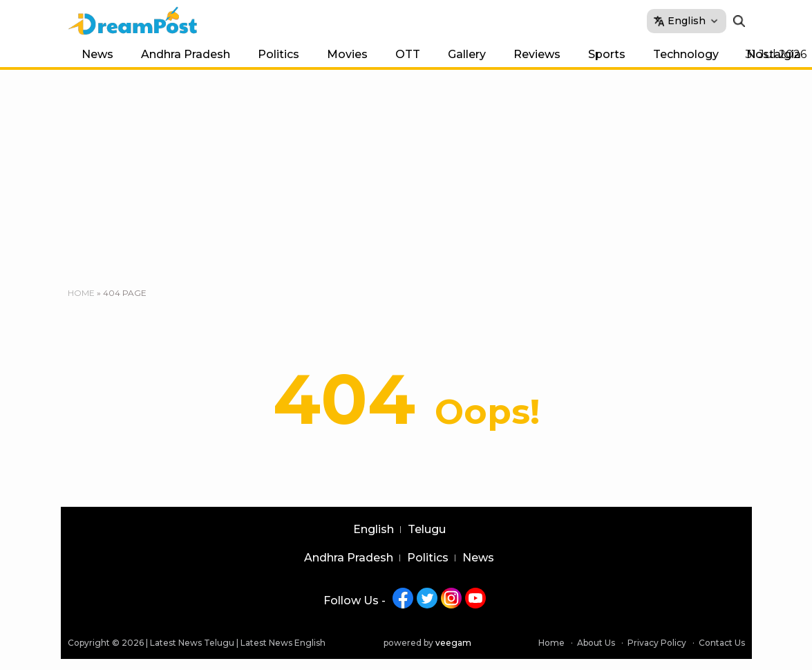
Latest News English (283, 643)
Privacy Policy (657, 643)
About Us (596, 643)
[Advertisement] (406, 174)
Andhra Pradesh (186, 54)
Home (81, 293)
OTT (408, 54)
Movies (347, 54)
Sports (607, 54)
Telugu (427, 530)
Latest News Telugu (192, 643)
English (374, 530)
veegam (453, 643)
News (97, 54)
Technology (686, 54)
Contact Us (722, 643)
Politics (278, 54)
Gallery (467, 54)
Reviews (537, 54)
